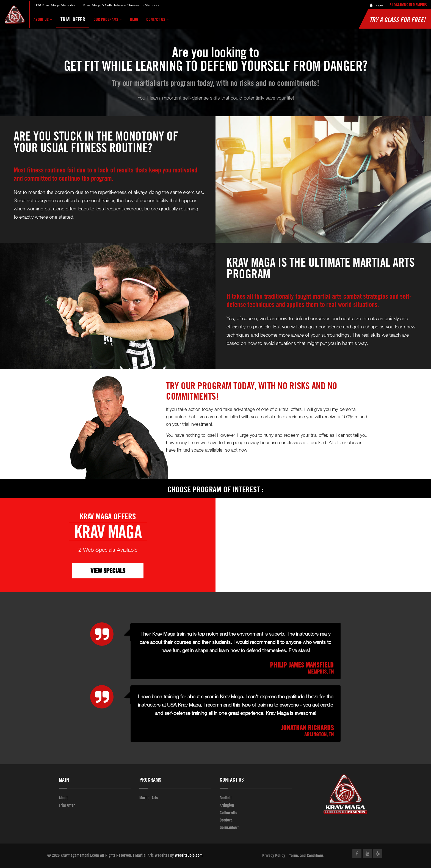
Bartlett (226, 798)
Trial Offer (73, 19)
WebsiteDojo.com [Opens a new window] (189, 855)
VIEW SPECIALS (108, 571)
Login (376, 5)
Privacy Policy (274, 855)
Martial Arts (149, 798)
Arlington (227, 805)
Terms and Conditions (306, 855)
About (63, 798)
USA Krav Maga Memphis (55, 5)
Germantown (230, 827)
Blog (134, 19)
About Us (43, 22)
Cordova (226, 820)
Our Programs (108, 22)
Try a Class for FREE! (397, 20)
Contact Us (158, 22)
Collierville (228, 812)
